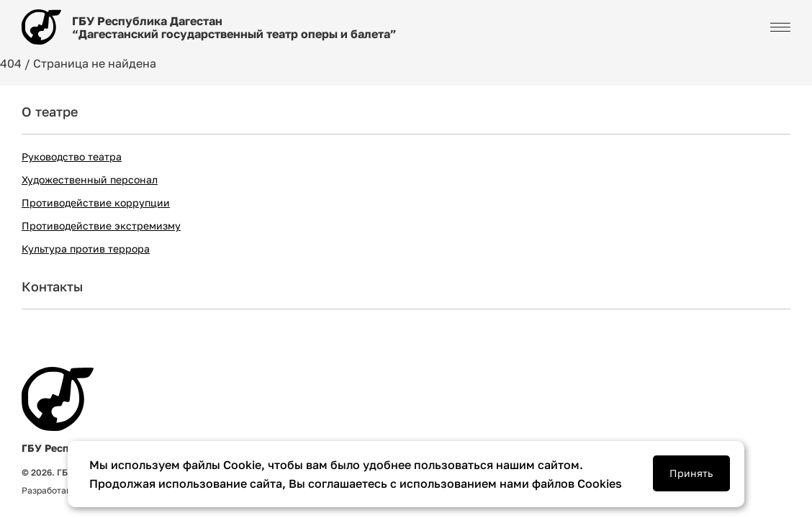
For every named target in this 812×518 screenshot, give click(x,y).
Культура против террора (86, 249)
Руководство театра (72, 156)
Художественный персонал (90, 180)
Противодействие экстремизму (101, 226)
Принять (691, 473)
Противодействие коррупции (96, 203)
